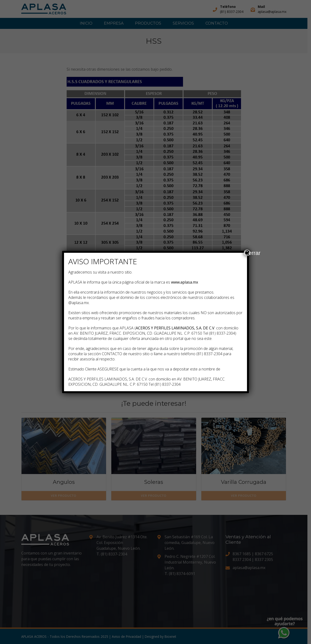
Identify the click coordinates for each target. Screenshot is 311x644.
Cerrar (247, 253)
